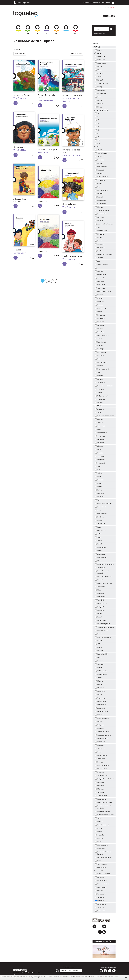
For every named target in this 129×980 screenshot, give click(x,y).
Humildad (100, 322)
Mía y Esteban (101, 881)
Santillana (109, 16)
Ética (98, 590)
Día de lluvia (43, 202)
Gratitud (99, 184)
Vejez (98, 537)
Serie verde (100, 911)
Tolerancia (100, 389)
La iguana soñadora (22, 95)
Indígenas (99, 725)
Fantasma (100, 728)
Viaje (98, 412)
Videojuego (100, 568)
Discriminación (101, 674)
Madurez (99, 207)
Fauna (98, 483)
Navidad (99, 520)
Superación (100, 170)
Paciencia (99, 356)
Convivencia (100, 285)
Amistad (99, 258)
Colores (99, 473)
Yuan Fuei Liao (20, 150)
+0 (97, 113)
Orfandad (100, 786)
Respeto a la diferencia (104, 254)
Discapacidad (101, 547)
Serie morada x (20, 54)
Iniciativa (99, 173)
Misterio (99, 681)
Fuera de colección (103, 874)
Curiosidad (100, 295)
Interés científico (102, 335)
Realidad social (101, 604)
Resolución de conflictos (105, 416)
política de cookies (113, 977)
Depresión (100, 593)
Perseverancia (101, 362)
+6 (37, 30)
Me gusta (33, 103)
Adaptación (100, 587)
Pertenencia (100, 439)
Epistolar (99, 104)
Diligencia (100, 302)
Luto (98, 470)
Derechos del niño (102, 825)
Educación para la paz (104, 577)
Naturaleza (100, 849)
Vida (98, 227)
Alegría (99, 150)
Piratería (99, 722)
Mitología (99, 789)
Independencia (101, 607)
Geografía (100, 835)
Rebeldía (99, 453)
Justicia (99, 339)
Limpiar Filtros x (77, 54)
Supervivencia (101, 433)
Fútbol (98, 641)
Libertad (99, 345)
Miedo (98, 551)
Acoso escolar (101, 796)
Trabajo (99, 393)
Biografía (99, 80)
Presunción (100, 691)
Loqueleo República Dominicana (26, 14)
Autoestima (100, 554)
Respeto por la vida (103, 369)
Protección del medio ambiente (103, 807)
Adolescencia (101, 701)
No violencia (100, 352)
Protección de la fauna (104, 583)
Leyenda (99, 73)
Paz (97, 359)
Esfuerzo (99, 221)
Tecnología (100, 600)
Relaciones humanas (103, 857)
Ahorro (99, 541)
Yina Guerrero (20, 98)
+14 (98, 117)
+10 (56, 30)
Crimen (99, 684)
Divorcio (99, 762)
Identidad (99, 325)
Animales (99, 419)
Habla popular (101, 671)
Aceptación (100, 157)
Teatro (98, 77)
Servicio (99, 379)
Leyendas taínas (102, 711)
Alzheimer (100, 644)
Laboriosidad (101, 342)
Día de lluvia (43, 251)
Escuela (99, 828)
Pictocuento (101, 60)
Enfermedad (100, 597)
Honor (98, 238)
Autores (86, 3)
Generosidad (100, 200)
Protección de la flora (103, 803)
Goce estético (101, 204)
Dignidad (99, 298)
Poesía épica (100, 90)
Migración (100, 745)
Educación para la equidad (102, 572)
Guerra (99, 647)
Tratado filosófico (102, 83)
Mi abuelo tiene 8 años (72, 256)
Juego (98, 510)
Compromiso (101, 507)
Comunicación (101, 167)
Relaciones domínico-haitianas (103, 853)
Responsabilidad (102, 177)
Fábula (99, 70)
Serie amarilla (101, 894)
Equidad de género (103, 624)
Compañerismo (101, 153)
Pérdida (99, 695)
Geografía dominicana (104, 504)
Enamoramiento (102, 755)
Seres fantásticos (102, 776)
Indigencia (100, 782)
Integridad (100, 332)
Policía (98, 490)
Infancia (99, 661)
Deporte (99, 822)
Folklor (99, 668)
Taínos (98, 678)
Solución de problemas (104, 386)
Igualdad (99, 329)
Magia (98, 477)
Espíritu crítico (101, 308)
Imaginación (100, 460)
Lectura (99, 634)
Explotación (100, 742)
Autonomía (100, 759)
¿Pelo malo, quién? (71, 204)
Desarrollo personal (103, 811)
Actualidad (106, 3)
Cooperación (101, 214)
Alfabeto (99, 446)
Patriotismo (100, 610)
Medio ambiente (102, 190)
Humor (99, 842)
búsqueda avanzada (100, 33)
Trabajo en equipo (102, 211)
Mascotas (100, 688)
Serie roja (99, 908)
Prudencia (100, 160)
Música (99, 487)
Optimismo (100, 180)
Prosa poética (101, 63)
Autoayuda (100, 56)
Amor (98, 261)
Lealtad (99, 241)
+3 (18, 30)
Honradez (100, 234)
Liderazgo (99, 349)
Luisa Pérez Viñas (45, 101)
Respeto (99, 366)
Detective (100, 772)
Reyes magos (101, 698)
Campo (99, 752)
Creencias (100, 664)
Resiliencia (100, 217)
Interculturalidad (102, 231)
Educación (100, 497)
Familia (99, 312)
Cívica (98, 818)
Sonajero (17, 250)
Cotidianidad (100, 868)
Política (99, 614)
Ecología (99, 305)
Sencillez (99, 376)
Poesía (98, 67)
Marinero (99, 651)
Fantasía (99, 480)
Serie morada (101, 901)
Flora (98, 561)
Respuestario (19, 147)
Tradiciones (100, 399)
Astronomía (100, 708)
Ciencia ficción (101, 769)
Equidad (99, 197)
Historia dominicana (103, 637)
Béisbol (99, 658)
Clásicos (99, 891)
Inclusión (99, 194)
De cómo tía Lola (102, 884)
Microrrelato (100, 94)
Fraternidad (100, 315)
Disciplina (100, 251)
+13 (98, 140)
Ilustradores (96, 3)
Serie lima (100, 877)
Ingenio (99, 187)
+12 (66, 30)
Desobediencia (101, 558)
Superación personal (103, 735)
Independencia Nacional (104, 779)
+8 (47, 30)
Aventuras (100, 409)
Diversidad (100, 580)
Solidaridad (100, 383)
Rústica (99, 50)
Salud (98, 372)
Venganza (99, 792)
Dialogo (99, 87)
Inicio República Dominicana (113, 3)
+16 (76, 30)
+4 (28, 30)
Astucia (99, 268)
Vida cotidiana (101, 864)
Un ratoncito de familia (72, 95)
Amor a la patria (102, 265)
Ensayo (99, 100)
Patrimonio (100, 715)
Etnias (98, 527)
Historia (99, 838)
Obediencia (100, 244)
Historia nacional (102, 765)
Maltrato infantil (102, 631)
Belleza (99, 450)
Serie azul (99, 897)
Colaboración (101, 275)
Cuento (99, 97)
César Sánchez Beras (72, 155)
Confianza (100, 281)
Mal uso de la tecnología (104, 564)
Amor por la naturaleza (104, 224)
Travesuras (100, 456)
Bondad (99, 271)
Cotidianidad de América (104, 815)
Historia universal (102, 718)
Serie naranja (101, 904)
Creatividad (100, 288)
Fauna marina (101, 799)
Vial (98, 500)
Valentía (99, 403)
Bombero (99, 493)
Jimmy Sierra (43, 153)
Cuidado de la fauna (103, 291)
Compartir (100, 278)
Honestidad (100, 318)
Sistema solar (101, 705)
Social (98, 861)
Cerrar (126, 977)
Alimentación (101, 620)
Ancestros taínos (102, 738)
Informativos (101, 887)
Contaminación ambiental (105, 627)
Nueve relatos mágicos (48, 150)
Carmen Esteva (20, 253)
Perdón (99, 163)
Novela (99, 107)
